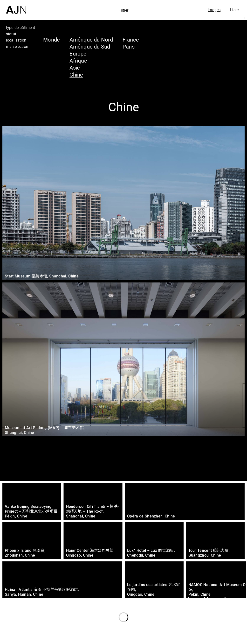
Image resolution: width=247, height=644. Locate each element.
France (131, 39)
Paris (129, 46)
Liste (234, 10)
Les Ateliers (205, 609)
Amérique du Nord (91, 39)
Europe (78, 53)
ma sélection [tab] (17, 46)
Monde (51, 39)
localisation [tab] (16, 40)
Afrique (78, 60)
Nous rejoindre (197, 640)
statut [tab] (11, 34)
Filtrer (123, 10)
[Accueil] (16, 7)
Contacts (200, 628)
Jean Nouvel (206, 600)
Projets (197, 618)
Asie (75, 67)
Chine (76, 74)
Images (214, 10)
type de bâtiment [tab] (21, 28)
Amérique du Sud (90, 46)
